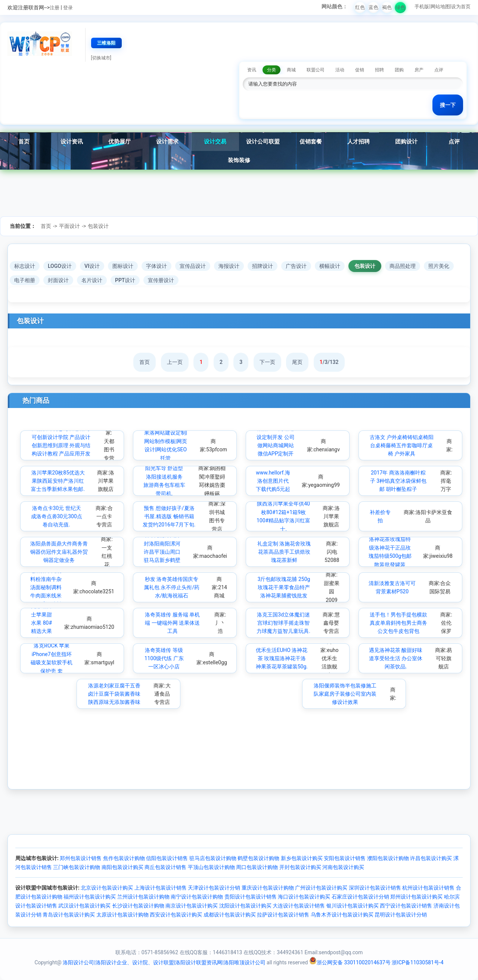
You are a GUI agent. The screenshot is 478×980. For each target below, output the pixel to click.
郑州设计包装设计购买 (416, 897)
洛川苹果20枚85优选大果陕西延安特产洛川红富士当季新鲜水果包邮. (58, 481)
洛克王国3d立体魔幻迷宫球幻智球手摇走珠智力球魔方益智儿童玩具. (283, 623)
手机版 (422, 7)
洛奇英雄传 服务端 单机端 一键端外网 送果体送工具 (172, 623)
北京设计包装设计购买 (107, 888)
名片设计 (92, 280)
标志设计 (25, 266)
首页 (24, 142)
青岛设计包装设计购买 (69, 915)
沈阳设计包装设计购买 (245, 906)
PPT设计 (125, 280)
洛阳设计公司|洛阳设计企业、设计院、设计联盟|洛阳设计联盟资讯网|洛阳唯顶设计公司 (164, 962)
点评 (454, 142)
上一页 (175, 362)
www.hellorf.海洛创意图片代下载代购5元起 (273, 481)
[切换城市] (101, 58)
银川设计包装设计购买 (353, 906)
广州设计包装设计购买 (321, 888)
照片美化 (439, 266)
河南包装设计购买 (343, 867)
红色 (360, 7)
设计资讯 (72, 142)
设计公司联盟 (263, 142)
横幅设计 (330, 266)
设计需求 (167, 142)
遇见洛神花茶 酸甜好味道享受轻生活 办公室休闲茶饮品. (396, 659)
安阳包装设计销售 (345, 858)
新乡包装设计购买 (302, 858)
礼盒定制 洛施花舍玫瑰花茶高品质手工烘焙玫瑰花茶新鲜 (284, 552)
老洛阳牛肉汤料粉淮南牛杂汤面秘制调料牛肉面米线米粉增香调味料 (46, 587)
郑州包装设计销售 (81, 858)
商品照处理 (403, 266)
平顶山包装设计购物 (211, 867)
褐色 (387, 7)
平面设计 (69, 226)
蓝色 (373, 7)
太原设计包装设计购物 (122, 915)
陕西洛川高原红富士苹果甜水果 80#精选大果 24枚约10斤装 (41, 623)
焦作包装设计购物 (124, 858)
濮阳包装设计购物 (388, 858)
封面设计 (58, 280)
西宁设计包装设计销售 (406, 906)
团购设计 (406, 142)
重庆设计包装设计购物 (268, 888)
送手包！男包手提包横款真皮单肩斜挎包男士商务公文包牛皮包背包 (398, 623)
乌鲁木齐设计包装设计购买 (342, 915)
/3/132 (329, 362)
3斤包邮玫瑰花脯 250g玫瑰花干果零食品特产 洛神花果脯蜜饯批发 (284, 588)
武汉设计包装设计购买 (84, 906)
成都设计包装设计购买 (230, 915)
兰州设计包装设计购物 (143, 897)
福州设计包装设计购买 (90, 897)
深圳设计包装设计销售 (375, 888)
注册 (55, 8)
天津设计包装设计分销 (214, 888)
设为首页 (461, 7)
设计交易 (215, 142)
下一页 (267, 362)
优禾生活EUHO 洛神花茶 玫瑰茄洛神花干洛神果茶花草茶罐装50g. (282, 659)
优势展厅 (119, 142)
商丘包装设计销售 (165, 867)
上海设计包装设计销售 (161, 888)
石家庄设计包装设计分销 (360, 897)
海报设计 (229, 266)
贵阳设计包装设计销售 (251, 897)
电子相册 (25, 280)
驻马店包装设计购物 (213, 858)
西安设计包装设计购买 (176, 915)
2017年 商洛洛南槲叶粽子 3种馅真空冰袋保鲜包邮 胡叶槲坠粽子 (398, 481)
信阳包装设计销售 (167, 858)
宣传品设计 (193, 266)
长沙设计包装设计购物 (138, 906)
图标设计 (123, 266)
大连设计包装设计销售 (299, 906)
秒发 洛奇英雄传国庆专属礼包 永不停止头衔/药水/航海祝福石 (172, 588)
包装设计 (98, 226)
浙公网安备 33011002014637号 (350, 962)
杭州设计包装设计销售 (428, 888)
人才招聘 (358, 142)
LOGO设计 (60, 266)
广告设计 (296, 266)
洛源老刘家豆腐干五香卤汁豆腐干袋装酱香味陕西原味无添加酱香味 (114, 694)
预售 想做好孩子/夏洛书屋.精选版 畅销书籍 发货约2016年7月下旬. (169, 517)
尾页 (297, 362)
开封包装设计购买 (300, 867)
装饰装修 (239, 160)
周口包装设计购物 (257, 867)
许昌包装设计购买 (431, 858)
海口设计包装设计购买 (304, 897)
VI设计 (92, 266)
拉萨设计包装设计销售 (283, 915)
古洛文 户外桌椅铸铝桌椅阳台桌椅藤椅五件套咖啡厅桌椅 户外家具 (402, 446)
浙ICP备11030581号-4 (418, 962)
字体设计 (156, 266)
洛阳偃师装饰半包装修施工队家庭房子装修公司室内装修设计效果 (345, 694)
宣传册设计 (161, 280)
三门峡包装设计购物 (77, 867)
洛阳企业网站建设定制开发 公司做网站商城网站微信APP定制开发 (275, 445)
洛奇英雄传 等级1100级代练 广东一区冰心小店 (164, 659)
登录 (68, 8)
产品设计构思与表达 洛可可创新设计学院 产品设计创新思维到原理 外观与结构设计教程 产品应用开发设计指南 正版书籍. (61, 445)
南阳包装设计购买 (122, 867)
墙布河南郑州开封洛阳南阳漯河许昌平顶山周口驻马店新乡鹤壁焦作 (162, 552)
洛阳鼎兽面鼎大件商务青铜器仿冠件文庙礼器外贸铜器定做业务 (59, 552)
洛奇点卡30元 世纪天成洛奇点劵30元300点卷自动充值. (57, 517)
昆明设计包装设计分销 (401, 915)
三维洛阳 (106, 43)
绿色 (400, 7)
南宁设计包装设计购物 (197, 897)
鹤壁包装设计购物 (258, 858)
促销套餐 (311, 142)
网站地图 (440, 7)
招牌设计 (263, 266)
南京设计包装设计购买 (192, 906)
